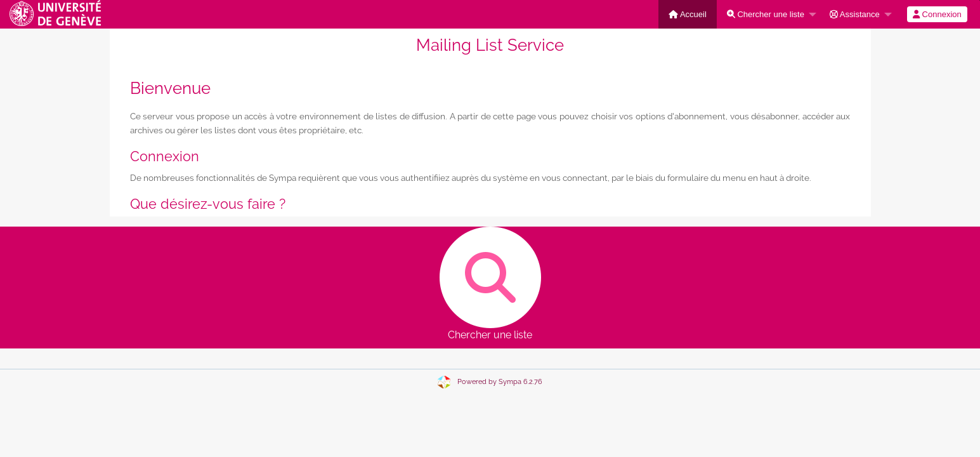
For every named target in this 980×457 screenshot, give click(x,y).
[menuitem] (688, 14)
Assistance (855, 14)
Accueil (688, 14)
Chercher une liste (766, 14)
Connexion (937, 14)
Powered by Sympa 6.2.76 (500, 382)
